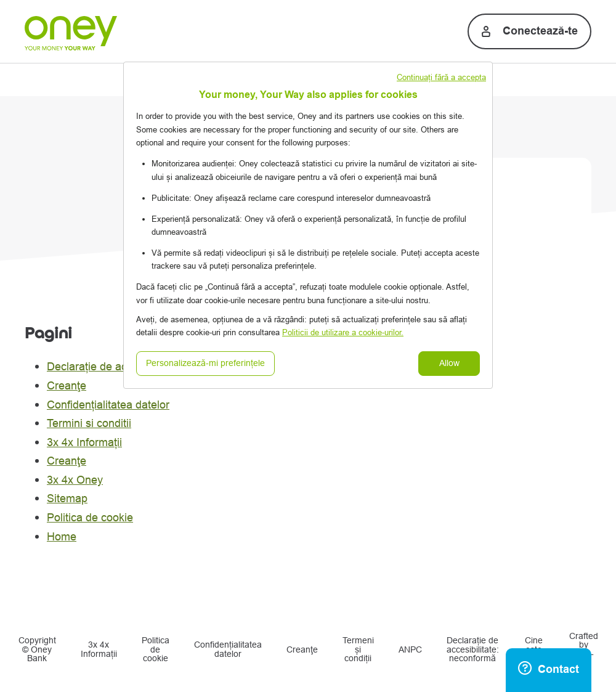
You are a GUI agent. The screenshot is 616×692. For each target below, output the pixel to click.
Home (62, 537)
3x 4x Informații (84, 442)
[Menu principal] (23, 29)
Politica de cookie (90, 518)
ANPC (410, 650)
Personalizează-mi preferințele (205, 363)
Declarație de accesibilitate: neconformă (473, 650)
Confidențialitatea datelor (108, 405)
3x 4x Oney (75, 480)
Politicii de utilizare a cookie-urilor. (343, 332)
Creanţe (67, 386)
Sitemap (67, 499)
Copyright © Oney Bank (37, 650)
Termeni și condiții (358, 650)
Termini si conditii (89, 423)
